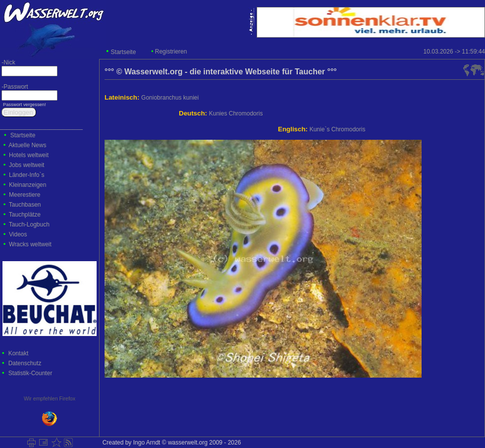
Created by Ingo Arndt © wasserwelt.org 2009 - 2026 (170, 443)
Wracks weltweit (30, 244)
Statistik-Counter (30, 373)
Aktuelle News (27, 145)
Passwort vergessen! (24, 105)
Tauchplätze (25, 215)
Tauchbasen (25, 205)
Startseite (124, 52)
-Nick (8, 62)
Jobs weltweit (27, 165)
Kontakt (19, 353)
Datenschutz (25, 363)
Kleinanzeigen (27, 185)
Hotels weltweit (29, 155)
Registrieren (171, 52)
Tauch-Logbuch (29, 224)
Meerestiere (25, 195)
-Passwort (14, 87)
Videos (18, 234)
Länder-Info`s (27, 175)
